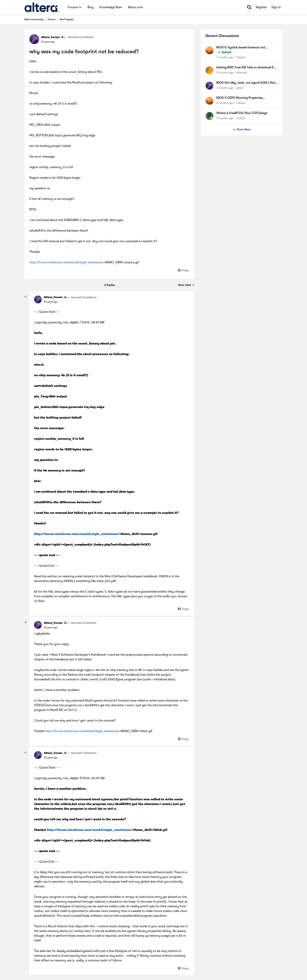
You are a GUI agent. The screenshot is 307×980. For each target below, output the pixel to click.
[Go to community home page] (42, 7)
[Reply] (183, 270)
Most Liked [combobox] (186, 285)
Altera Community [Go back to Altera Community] (34, 19)
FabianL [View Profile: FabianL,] (241, 57)
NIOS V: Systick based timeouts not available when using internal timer (241, 48)
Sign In (276, 7)
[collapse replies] (26, 297)
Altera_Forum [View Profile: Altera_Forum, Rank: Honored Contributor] (50, 37)
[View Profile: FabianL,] (209, 50)
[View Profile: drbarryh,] (209, 70)
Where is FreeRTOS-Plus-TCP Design (242, 113)
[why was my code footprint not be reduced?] (51, 302)
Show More (242, 130)
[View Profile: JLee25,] (209, 116)
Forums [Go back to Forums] (52, 19)
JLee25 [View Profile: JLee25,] (241, 118)
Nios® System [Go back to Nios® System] (67, 19)
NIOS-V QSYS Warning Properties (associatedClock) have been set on (241, 98)
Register (261, 7)
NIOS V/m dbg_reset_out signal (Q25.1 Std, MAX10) (246, 83)
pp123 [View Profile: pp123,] (240, 88)
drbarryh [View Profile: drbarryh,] (242, 73)
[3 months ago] (225, 57)
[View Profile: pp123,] (209, 86)
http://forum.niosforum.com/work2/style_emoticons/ (67, 262)
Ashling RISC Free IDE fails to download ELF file (247, 68)
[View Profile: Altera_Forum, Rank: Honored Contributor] (34, 39)
